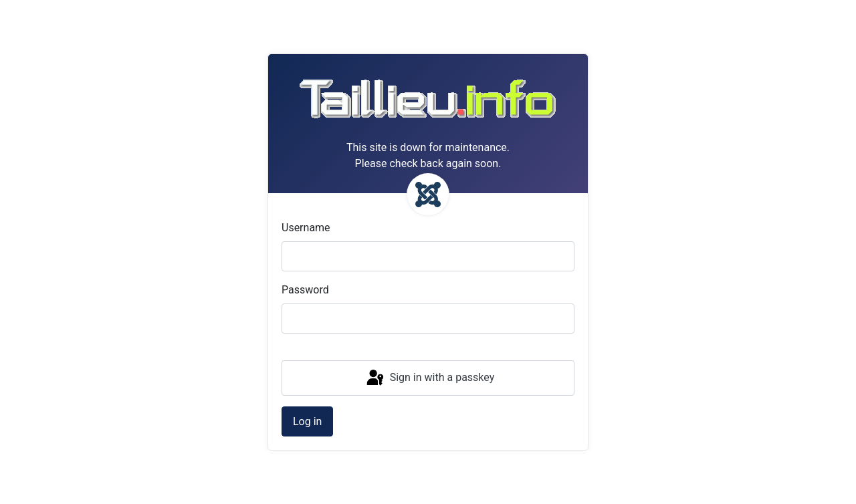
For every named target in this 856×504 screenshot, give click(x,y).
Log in (307, 421)
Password (305, 290)
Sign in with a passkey (430, 378)
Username (306, 228)
